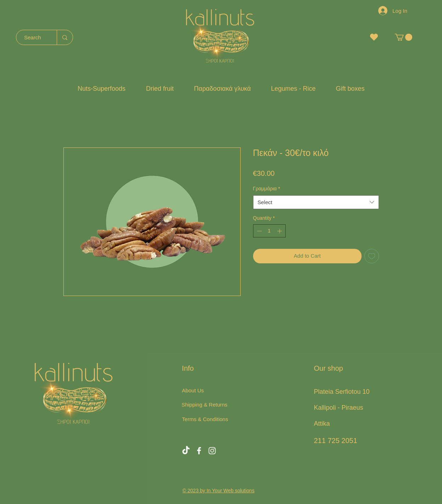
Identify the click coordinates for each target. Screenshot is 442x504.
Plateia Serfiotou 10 (342, 392)
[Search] (33, 37)
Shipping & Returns (204, 405)
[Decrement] (259, 231)
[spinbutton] (269, 231)
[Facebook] (199, 451)
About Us (193, 390)
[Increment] (280, 231)
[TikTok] (186, 451)
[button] (404, 37)
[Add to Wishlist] (372, 256)
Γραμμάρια (267, 189)
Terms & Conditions (205, 419)
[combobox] (316, 202)
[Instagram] (212, 451)
